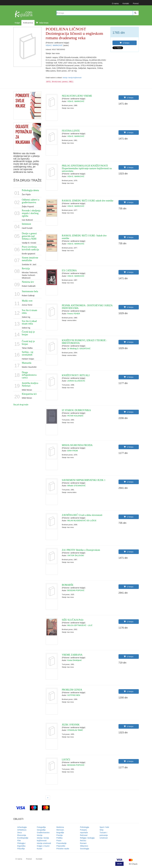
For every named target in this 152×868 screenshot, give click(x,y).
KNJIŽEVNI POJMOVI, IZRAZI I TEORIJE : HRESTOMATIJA (84, 342)
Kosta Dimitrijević (75, 660)
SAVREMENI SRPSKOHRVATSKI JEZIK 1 (84, 480)
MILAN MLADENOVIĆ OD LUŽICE (82, 521)
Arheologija (22, 827)
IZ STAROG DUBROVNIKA (76, 410)
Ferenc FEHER (74, 314)
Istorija (40, 835)
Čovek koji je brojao (28, 333)
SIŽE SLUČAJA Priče (73, 620)
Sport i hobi (104, 827)
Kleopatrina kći (29, 394)
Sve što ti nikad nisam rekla (29, 322)
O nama (115, 3)
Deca (20, 833)
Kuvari (40, 849)
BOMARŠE (68, 585)
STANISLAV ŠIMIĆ (75, 730)
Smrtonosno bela (30, 291)
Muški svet (27, 301)
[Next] (48, 798)
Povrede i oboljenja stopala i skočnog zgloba (31, 213)
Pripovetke (61, 846)
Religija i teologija (87, 838)
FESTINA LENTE (71, 131)
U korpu (125, 43)
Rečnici (83, 841)
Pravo (59, 841)
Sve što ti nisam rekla (30, 312)
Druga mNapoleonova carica (29, 375)
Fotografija (41, 827)
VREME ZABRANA (72, 655)
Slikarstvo (84, 846)
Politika (59, 838)
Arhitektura (22, 830)
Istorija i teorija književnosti (72, 78)
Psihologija (85, 827)
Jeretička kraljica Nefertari (30, 384)
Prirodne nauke (63, 849)
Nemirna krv (28, 282)
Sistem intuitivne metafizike (30, 259)
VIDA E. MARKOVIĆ (54, 45)
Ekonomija (22, 835)
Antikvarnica (28, 23)
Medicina (60, 827)
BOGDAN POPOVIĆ (76, 590)
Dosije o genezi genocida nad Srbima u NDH (29, 236)
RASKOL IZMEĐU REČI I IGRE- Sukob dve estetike (84, 237)
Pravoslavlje (61, 843)
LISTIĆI (66, 760)
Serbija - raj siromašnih (28, 353)
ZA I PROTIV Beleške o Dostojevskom (81, 550)
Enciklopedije (23, 838)
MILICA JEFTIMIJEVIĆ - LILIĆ (80, 625)
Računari (84, 835)
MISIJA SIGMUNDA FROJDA (77, 445)
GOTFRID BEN (74, 695)
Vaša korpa (42, 23)
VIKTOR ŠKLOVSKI (76, 555)
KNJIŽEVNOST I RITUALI (76, 375)
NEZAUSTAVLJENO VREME (77, 96)
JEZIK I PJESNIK (71, 725)
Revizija (26, 268)
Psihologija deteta (30, 190)
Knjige (17, 23)
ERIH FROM (73, 451)
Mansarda (27, 363)
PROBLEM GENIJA (72, 690)
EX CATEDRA (69, 271)
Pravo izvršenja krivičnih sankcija (30, 248)
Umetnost (104, 838)
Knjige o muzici (43, 846)
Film (19, 841)
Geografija (41, 830)
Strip (101, 830)
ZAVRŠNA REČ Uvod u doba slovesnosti (82, 515)
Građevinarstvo (43, 833)
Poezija (60, 835)
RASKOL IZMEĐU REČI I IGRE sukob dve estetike (88, 201)
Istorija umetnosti (44, 843)
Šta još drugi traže (21, 405)
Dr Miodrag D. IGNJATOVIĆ (79, 349)
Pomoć (136, 3)
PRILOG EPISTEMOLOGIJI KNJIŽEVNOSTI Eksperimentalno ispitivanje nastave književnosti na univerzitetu (87, 168)
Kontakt (126, 3)
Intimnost (26, 224)
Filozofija (21, 849)
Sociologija (85, 849)
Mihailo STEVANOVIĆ (77, 486)
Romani (83, 843)
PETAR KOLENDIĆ (75, 416)
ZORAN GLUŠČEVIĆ (76, 381)
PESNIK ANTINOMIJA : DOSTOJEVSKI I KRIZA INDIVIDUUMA (87, 307)
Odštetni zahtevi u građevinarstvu (31, 201)
